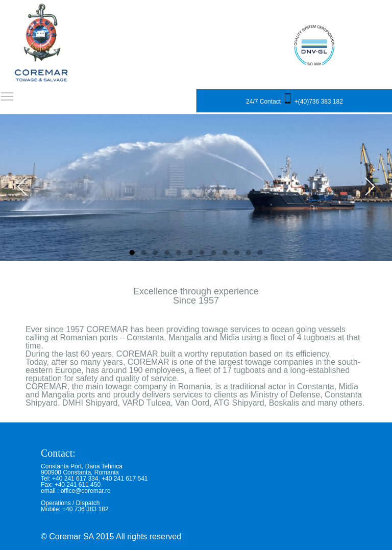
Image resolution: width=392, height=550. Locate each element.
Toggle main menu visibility (8, 93)
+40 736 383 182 (85, 509)
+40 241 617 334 (75, 479)
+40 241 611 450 (78, 485)
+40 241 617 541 (125, 479)
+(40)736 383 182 (319, 102)
